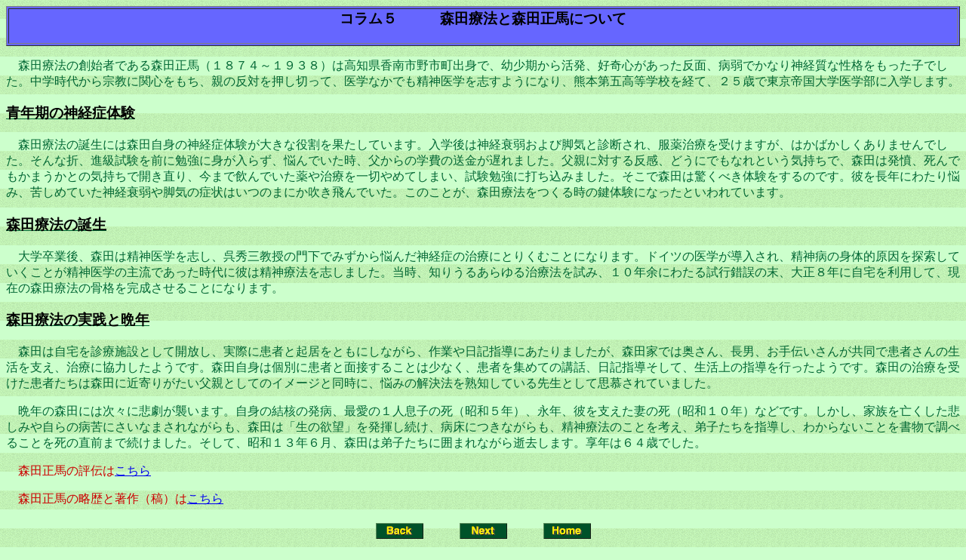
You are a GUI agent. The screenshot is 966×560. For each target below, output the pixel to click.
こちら (133, 471)
